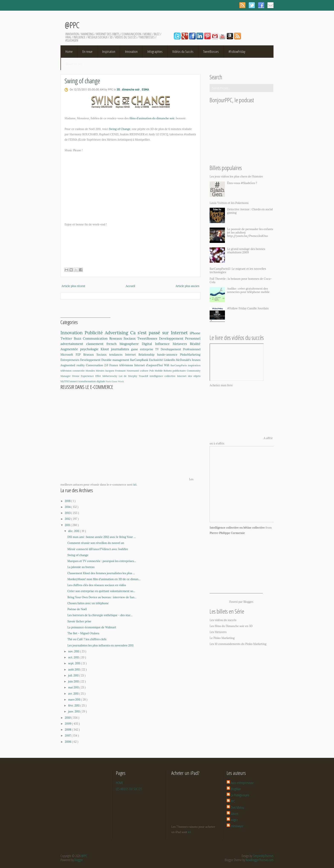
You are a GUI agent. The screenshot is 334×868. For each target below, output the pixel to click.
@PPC (72, 25)
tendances (117, 355)
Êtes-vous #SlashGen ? (242, 183)
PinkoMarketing (190, 355)
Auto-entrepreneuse (242, 783)
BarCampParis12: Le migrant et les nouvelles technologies (238, 270)
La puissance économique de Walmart (92, 627)
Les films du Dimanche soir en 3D (231, 626)
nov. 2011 (74, 651)
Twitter (67, 338)
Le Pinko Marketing (222, 638)
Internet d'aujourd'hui (149, 365)
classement (96, 344)
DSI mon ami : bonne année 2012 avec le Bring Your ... (101, 537)
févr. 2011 (74, 706)
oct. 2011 (74, 657)
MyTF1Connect (69, 381)
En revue (87, 51)
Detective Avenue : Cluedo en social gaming (250, 211)
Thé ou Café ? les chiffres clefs (87, 639)
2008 (68, 730)
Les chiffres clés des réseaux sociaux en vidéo (97, 585)
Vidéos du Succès (183, 51)
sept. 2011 (75, 663)
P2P (80, 355)
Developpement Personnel (180, 338)
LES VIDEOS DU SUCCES (129, 789)
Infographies (155, 51)
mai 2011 (74, 687)
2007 (68, 736)
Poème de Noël (77, 609)
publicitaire (180, 371)
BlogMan (236, 789)
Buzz (78, 338)
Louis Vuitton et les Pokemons (229, 203)
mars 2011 (75, 700)
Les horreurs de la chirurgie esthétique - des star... (100, 615)
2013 (68, 513)
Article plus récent (73, 286)
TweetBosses (211, 51)
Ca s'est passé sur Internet (160, 333)
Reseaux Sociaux (123, 338)
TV (158, 349)
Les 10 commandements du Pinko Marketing (238, 644)
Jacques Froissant (116, 371)
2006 (68, 742)
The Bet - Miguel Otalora (83, 633)
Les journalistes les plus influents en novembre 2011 (100, 645)
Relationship (148, 355)
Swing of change (82, 81)
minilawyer (237, 826)
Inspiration (109, 51)
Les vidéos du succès (223, 620)
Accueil (130, 286)
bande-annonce (169, 355)
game (135, 349)
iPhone (195, 333)
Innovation (131, 51)
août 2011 (74, 670)
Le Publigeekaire (240, 795)
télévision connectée (73, 371)
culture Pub (147, 371)
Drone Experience (84, 376)
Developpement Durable (96, 360)
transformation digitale (92, 381)
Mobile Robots (164, 371)
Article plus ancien (187, 286)
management (121, 360)
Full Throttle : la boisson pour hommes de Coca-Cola (241, 280)
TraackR (144, 376)
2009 (68, 724)
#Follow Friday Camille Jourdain (248, 308)
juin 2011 (74, 681)
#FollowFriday (237, 51)
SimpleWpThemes (263, 856)
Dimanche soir (74, 64)
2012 (68, 519)
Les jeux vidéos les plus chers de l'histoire (236, 177)
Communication (96, 338)
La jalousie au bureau (81, 567)
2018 (68, 501)
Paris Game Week (115, 381)
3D (119, 90)
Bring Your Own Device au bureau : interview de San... (102, 597)
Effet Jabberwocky (107, 376)
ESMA (145, 90)
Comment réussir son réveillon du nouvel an (96, 543)
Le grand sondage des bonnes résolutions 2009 (246, 251)
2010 (68, 718)
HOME (119, 783)
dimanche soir (131, 90)
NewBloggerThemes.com (260, 860)
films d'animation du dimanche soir (152, 118)
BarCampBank (140, 360)
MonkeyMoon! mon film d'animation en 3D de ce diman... (104, 579)
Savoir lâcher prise (79, 621)
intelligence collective (163, 376)
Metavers (181, 344)
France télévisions (122, 365)
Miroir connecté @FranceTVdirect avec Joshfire (98, 549)
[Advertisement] (85, 311)
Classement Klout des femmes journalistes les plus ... (101, 573)
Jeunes (196, 360)
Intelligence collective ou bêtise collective (237, 528)
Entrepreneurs (70, 360)
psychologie (90, 349)
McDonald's (184, 360)
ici (135, 485)
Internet (132, 355)
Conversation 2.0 (98, 365)
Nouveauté (133, 371)
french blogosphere (124, 344)
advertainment (73, 344)
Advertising (117, 333)
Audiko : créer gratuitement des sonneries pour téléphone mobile (248, 290)
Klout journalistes (116, 349)
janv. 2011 (74, 712)
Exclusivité (156, 360)
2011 (68, 525)
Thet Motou (238, 807)
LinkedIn (170, 360)
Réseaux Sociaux (96, 355)
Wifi (167, 365)
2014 (68, 507)
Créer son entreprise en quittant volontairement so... (101, 591)
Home (69, 51)
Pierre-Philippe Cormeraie (227, 533)
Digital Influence (157, 344)
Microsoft (68, 355)
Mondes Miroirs (95, 371)
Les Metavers (218, 632)
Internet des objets (189, 376)
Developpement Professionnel (181, 349)
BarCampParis (179, 365)
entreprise (148, 349)
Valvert (235, 814)
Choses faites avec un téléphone (88, 603)
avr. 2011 (74, 694)
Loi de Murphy (129, 376)
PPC (233, 801)
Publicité (95, 333)
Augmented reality (73, 365)
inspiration (194, 365)
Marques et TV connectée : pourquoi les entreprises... (102, 561)
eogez (234, 820)
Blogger (248, 602)
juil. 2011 (74, 676)
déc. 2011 (74, 531)
